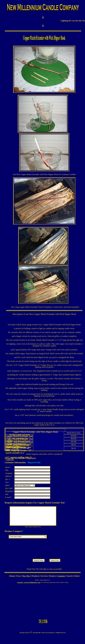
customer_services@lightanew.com (29, 586)
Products (35, 580)
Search (69, 580)
